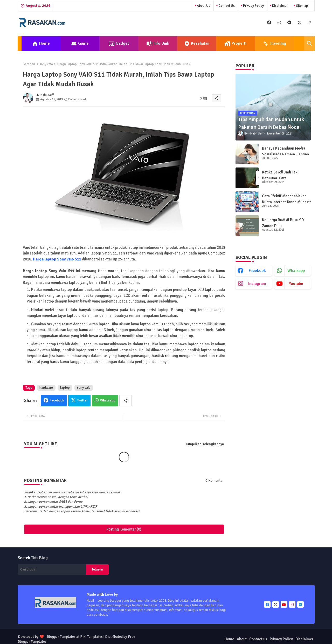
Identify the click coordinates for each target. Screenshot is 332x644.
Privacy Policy (253, 6)
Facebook (57, 400)
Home (41, 44)
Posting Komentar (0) (124, 529)
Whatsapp (108, 400)
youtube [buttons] (296, 284)
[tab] (41, 43)
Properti (235, 44)
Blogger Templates (61, 637)
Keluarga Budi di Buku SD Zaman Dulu (283, 223)
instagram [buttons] (257, 284)
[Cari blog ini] (52, 569)
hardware (46, 388)
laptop (65, 388)
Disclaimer (279, 6)
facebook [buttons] (257, 271)
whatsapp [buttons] (296, 271)
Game (80, 44)
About (242, 639)
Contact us (226, 6)
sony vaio (46, 64)
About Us (203, 6)
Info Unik (158, 44)
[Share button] (126, 401)
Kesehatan (196, 44)
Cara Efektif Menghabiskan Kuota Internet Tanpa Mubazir (286, 199)
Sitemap (302, 6)
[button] (309, 43)
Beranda (29, 64)
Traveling (274, 44)
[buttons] (269, 22)
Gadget (119, 44)
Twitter (82, 400)
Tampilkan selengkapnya (205, 444)
